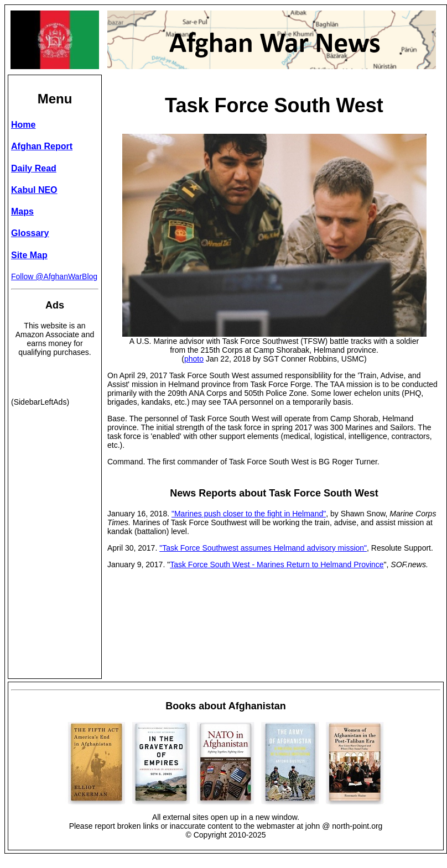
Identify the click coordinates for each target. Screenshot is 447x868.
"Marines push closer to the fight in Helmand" (249, 514)
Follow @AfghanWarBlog (54, 276)
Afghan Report (42, 146)
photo (194, 359)
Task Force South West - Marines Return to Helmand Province (277, 564)
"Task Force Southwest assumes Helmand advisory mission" (263, 548)
